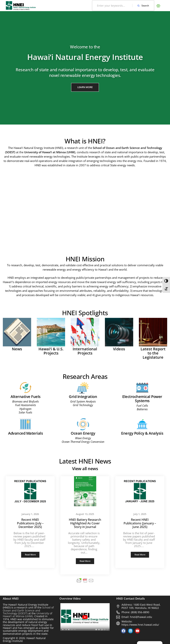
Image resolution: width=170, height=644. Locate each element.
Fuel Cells (142, 406)
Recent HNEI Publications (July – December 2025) (30, 523)
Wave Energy (83, 438)
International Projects (85, 351)
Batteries (142, 409)
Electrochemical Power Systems (142, 399)
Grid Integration (83, 397)
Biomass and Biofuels (25, 401)
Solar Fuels (25, 412)
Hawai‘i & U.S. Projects (51, 351)
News (17, 349)
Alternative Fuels (26, 397)
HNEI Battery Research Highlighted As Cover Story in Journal (85, 523)
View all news (85, 469)
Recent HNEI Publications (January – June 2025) (140, 523)
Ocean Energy (83, 433)
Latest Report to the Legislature (153, 353)
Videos (119, 349)
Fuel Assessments (25, 405)
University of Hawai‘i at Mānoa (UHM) (28, 615)
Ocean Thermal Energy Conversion (83, 442)
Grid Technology (83, 405)
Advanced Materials (25, 433)
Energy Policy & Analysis (142, 433)
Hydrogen (25, 409)
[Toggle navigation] (158, 6)
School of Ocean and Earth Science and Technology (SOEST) (28, 610)
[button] (85, 87)
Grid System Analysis (83, 401)
